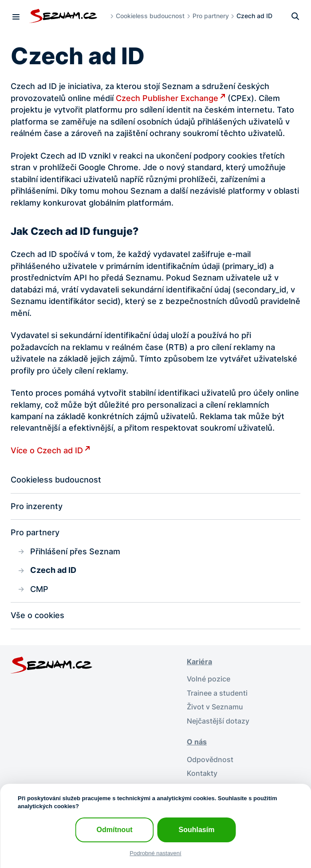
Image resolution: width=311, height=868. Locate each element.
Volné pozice (209, 679)
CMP (39, 589)
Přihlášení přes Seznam (75, 551)
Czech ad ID (53, 570)
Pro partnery (211, 16)
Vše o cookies (37, 615)
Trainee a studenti (217, 693)
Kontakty (202, 773)
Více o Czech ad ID (47, 450)
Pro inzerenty (37, 506)
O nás (197, 742)
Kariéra (199, 662)
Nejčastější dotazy (218, 721)
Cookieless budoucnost (150, 16)
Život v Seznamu (215, 707)
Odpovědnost (210, 760)
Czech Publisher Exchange (167, 98)
